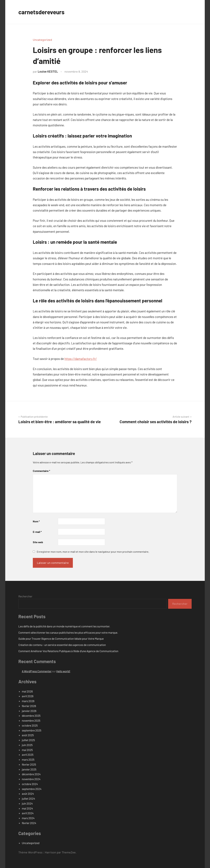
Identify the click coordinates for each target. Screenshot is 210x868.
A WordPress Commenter (37, 671)
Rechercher (25, 596)
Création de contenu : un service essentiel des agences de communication (62, 645)
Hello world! (63, 671)
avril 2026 (28, 696)
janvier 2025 (29, 769)
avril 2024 (28, 813)
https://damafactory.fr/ (81, 359)
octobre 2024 (30, 784)
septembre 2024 (32, 789)
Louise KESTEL (48, 71)
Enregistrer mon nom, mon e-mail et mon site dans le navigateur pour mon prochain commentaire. (93, 552)
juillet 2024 (28, 799)
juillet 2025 (28, 740)
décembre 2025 (31, 716)
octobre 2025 (30, 725)
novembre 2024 (31, 779)
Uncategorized (42, 40)
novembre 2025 (31, 720)
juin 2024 (27, 803)
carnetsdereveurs (42, 12)
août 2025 (28, 735)
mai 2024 (27, 808)
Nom (36, 521)
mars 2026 (28, 701)
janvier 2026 (29, 711)
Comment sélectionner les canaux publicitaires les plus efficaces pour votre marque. (68, 632)
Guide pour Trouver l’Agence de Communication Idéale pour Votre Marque (61, 639)
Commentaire (41, 471)
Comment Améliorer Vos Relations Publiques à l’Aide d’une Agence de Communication (68, 651)
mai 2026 (27, 691)
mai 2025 (27, 750)
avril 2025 (28, 755)
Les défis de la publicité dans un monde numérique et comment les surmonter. (64, 626)
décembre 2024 (31, 774)
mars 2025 (28, 759)
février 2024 (29, 823)
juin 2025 (27, 745)
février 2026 (29, 706)
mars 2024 (28, 818)
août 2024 (28, 794)
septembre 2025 (32, 730)
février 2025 (29, 764)
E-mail (37, 532)
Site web (38, 542)
